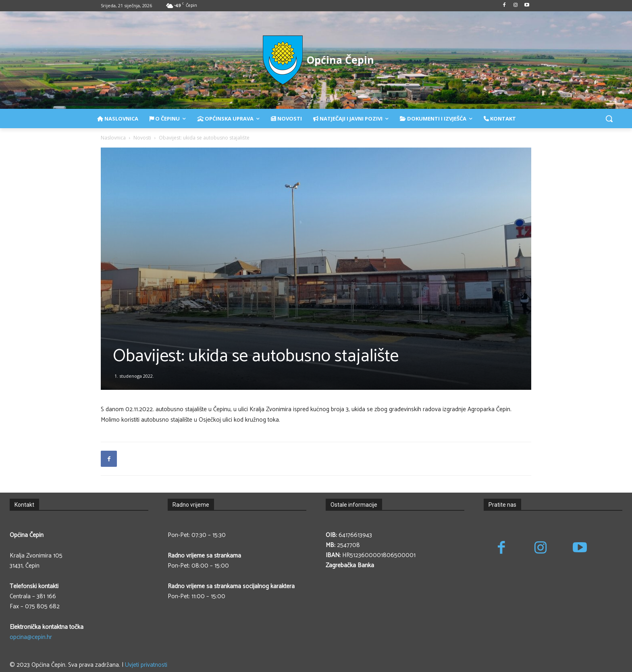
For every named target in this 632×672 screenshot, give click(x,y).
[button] (609, 119)
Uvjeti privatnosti (146, 665)
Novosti (142, 138)
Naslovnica (113, 138)
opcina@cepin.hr (31, 637)
